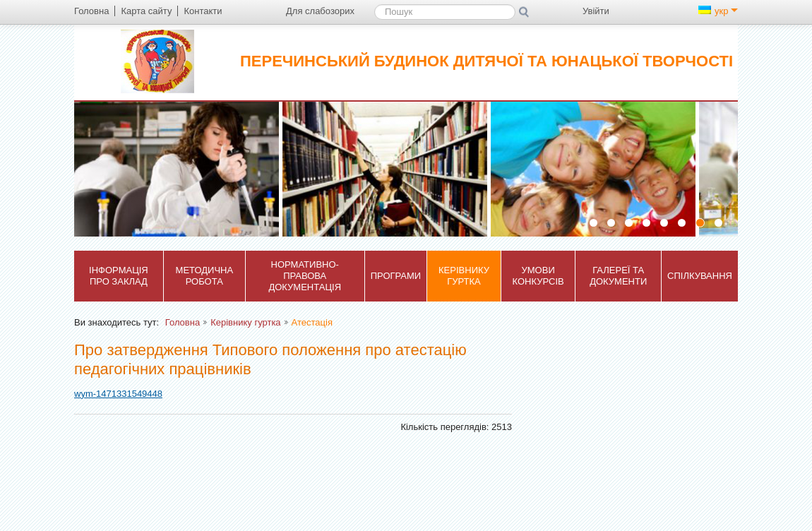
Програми (396, 276)
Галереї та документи (618, 276)
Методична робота (205, 276)
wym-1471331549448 (118, 394)
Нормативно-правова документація (305, 276)
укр (718, 11)
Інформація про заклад (119, 276)
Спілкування (700, 276)
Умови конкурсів (538, 276)
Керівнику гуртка (464, 276)
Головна (183, 322)
